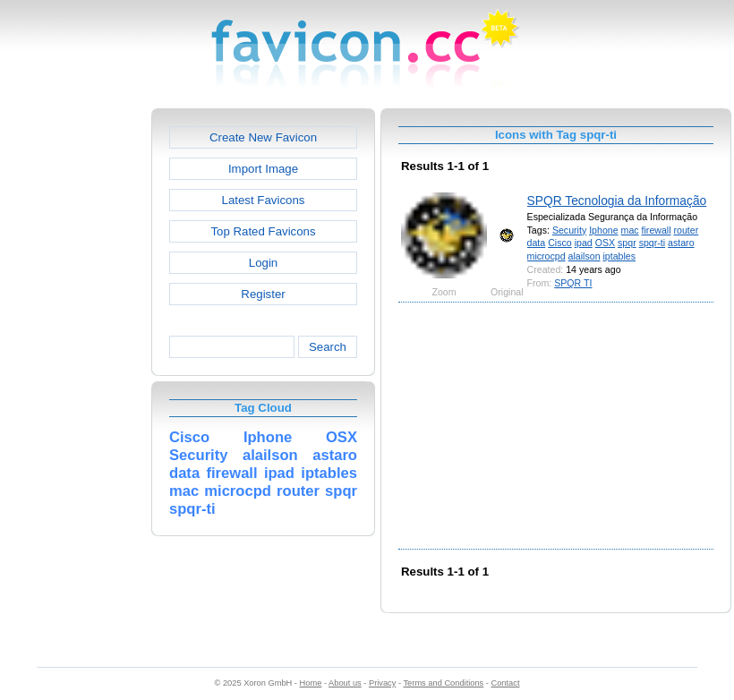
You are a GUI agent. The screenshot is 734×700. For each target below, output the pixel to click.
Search (328, 347)
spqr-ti (652, 243)
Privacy (382, 683)
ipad (584, 243)
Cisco (560, 243)
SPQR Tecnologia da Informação (617, 201)
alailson (585, 256)
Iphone (603, 230)
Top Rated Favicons (263, 231)
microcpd (546, 256)
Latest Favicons (264, 200)
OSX (605, 243)
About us (345, 683)
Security (569, 230)
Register (263, 294)
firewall (657, 230)
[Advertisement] (74, 377)
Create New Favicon (263, 137)
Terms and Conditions (443, 683)
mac (630, 230)
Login (263, 263)
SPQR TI (573, 283)
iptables (620, 256)
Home (311, 683)
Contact (506, 683)
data (537, 243)
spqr (627, 243)
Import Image (263, 169)
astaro (681, 243)
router (687, 230)
